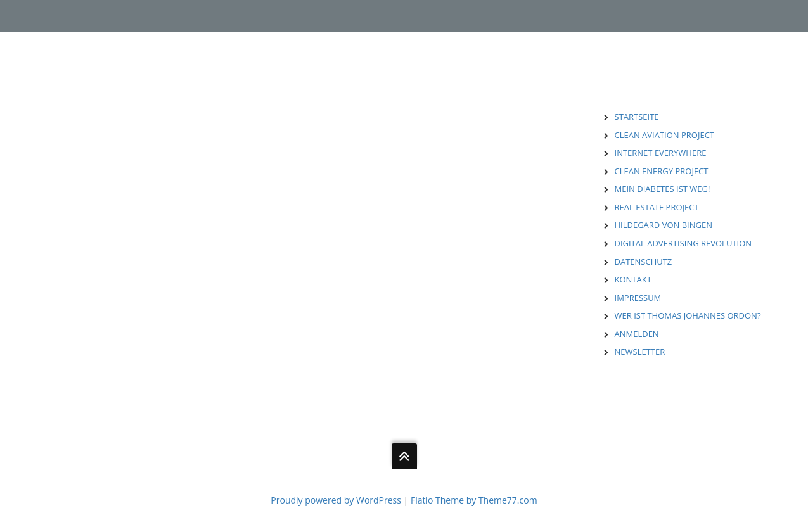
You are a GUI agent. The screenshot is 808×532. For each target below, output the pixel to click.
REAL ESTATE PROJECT (657, 207)
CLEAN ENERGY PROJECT (662, 171)
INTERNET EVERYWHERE (661, 153)
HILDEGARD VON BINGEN (664, 225)
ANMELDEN (637, 334)
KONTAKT (633, 279)
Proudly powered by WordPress (336, 500)
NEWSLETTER (640, 351)
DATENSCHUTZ (644, 262)
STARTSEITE (637, 117)
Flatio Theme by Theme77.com (474, 500)
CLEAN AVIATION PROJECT (665, 135)
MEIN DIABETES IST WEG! (663, 189)
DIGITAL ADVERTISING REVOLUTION (683, 243)
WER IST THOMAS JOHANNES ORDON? (688, 315)
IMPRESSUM (638, 298)
